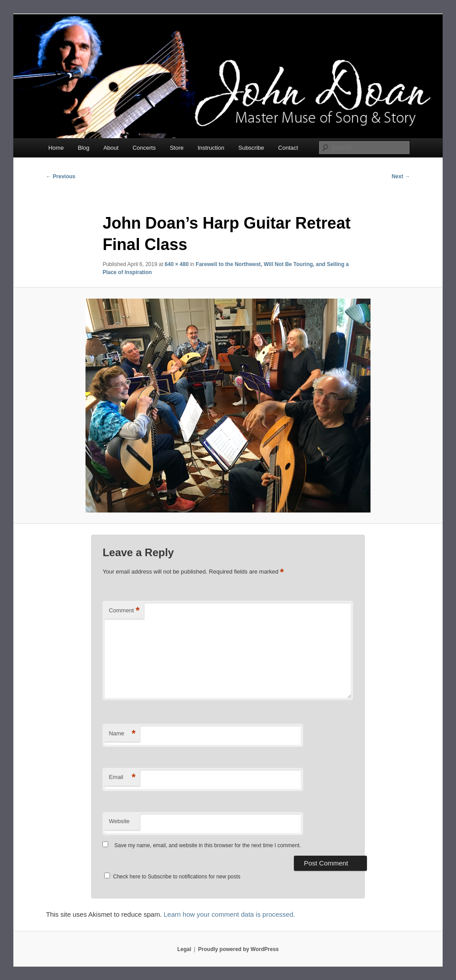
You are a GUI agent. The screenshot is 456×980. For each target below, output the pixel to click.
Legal (184, 949)
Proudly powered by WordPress (238, 949)
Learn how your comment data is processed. (230, 914)
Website (119, 821)
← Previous (61, 176)
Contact (288, 148)
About (111, 148)
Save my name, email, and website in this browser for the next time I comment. (208, 845)
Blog (84, 148)
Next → (401, 176)
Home (56, 148)
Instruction (211, 148)
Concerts (144, 148)
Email (122, 777)
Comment (124, 611)
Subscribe (251, 148)
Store (177, 148)
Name (122, 734)
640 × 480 (177, 264)
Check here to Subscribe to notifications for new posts (172, 877)
